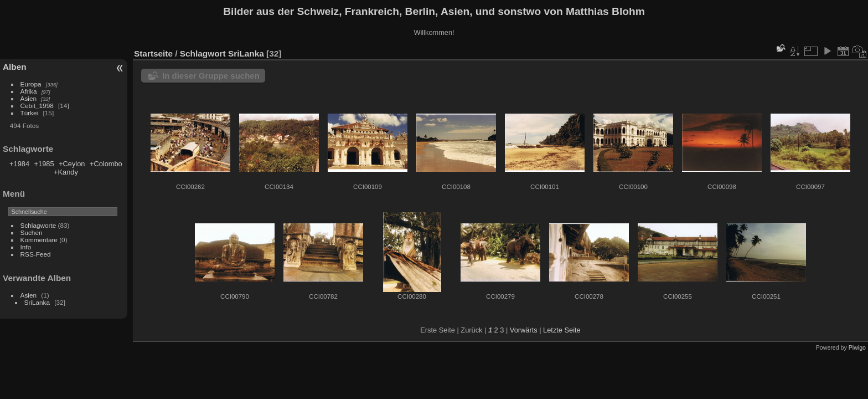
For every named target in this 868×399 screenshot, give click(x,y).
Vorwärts (524, 330)
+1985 (44, 164)
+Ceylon (72, 164)
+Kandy (66, 172)
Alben (15, 67)
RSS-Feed (36, 254)
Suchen (32, 232)
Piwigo (857, 347)
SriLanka (37, 302)
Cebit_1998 (37, 106)
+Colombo (106, 164)
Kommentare (39, 240)
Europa (31, 84)
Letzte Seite (562, 330)
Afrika (29, 91)
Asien (29, 98)
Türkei (30, 113)
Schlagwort (203, 53)
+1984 (19, 164)
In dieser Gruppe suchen (211, 76)
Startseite (153, 53)
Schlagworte (38, 225)
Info (26, 247)
